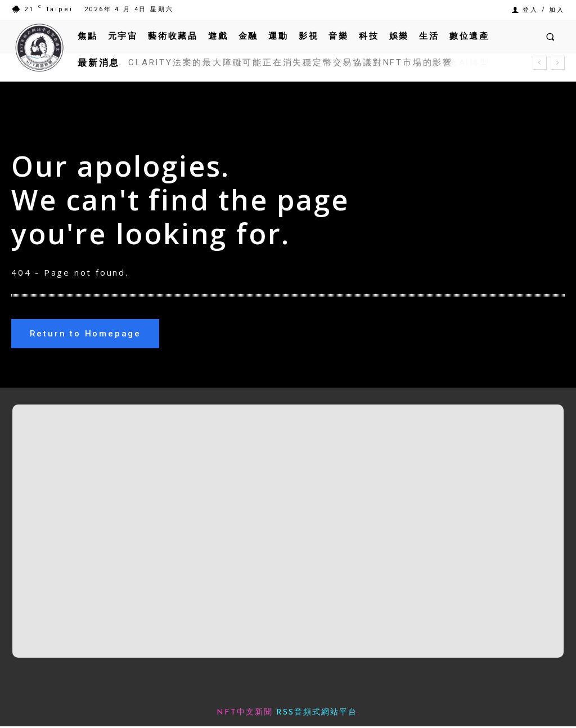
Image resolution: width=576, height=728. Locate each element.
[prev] (540, 63)
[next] (558, 63)
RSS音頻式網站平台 (317, 714)
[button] (550, 36)
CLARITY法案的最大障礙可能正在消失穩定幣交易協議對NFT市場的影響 (291, 62)
